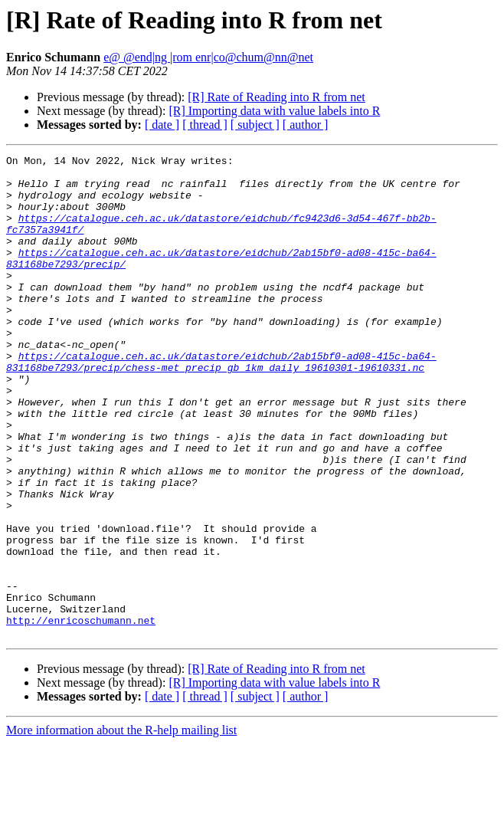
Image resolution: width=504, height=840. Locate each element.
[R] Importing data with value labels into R (274, 111)
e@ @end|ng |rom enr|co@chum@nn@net (208, 57)
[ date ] (162, 125)
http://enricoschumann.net (81, 714)
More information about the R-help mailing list (121, 827)
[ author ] (306, 125)
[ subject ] (255, 125)
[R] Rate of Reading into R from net (277, 97)
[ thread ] (205, 125)
